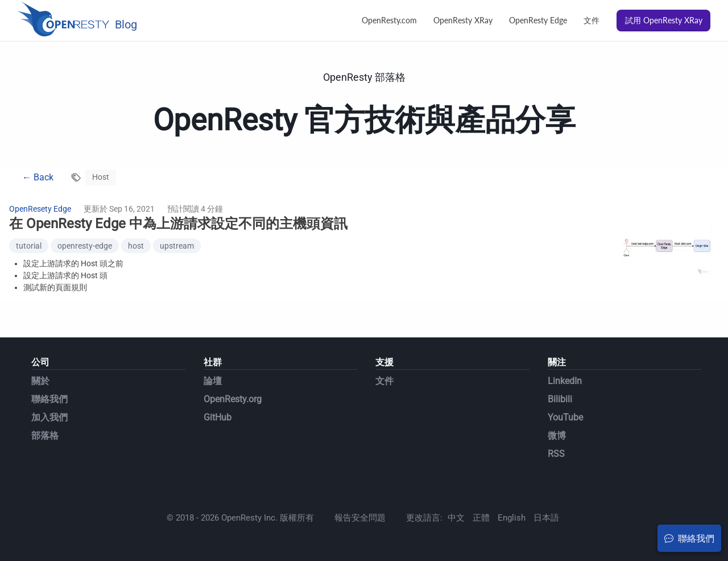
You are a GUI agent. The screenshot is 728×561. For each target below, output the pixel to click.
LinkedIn (565, 381)
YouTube (565, 417)
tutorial (29, 246)
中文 (456, 518)
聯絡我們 (49, 399)
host (136, 246)
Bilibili (560, 399)
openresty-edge (85, 246)
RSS (556, 454)
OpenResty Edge (538, 20)
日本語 (546, 518)
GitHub (218, 417)
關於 (40, 381)
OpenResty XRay (463, 20)
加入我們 (49, 417)
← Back (38, 177)
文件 (591, 20)
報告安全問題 (360, 518)
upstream (177, 246)
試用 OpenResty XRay (664, 20)
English (512, 518)
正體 (481, 518)
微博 (557, 436)
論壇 (213, 381)
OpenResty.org (233, 399)
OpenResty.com (389, 20)
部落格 (45, 436)
